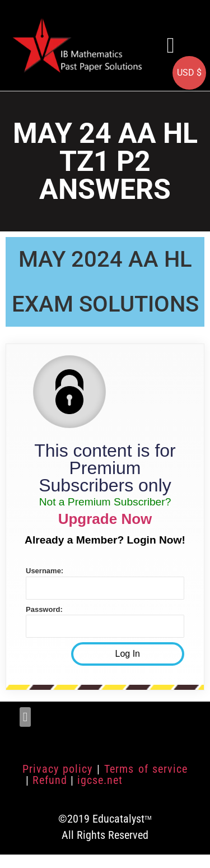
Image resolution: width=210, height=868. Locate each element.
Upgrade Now (105, 519)
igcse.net (100, 780)
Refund (50, 780)
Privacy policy (57, 769)
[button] (171, 45)
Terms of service (146, 769)
